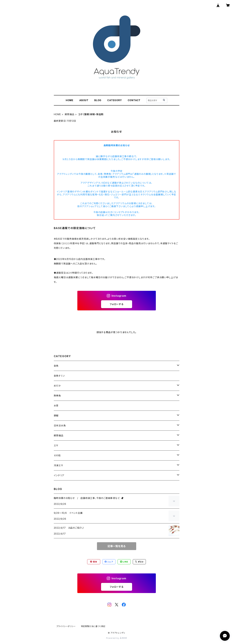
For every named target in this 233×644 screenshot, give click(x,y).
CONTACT (134, 100)
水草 (56, 406)
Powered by (117, 638)
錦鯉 (56, 416)
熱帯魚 (57, 396)
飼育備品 (70, 114)
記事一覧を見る (117, 546)
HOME (70, 100)
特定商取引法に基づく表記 (93, 626)
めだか (57, 386)
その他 (57, 455)
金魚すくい (59, 376)
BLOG (98, 100)
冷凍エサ (58, 465)
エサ (56, 445)
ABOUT (84, 100)
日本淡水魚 (60, 425)
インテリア (59, 475)
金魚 (56, 366)
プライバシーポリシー (66, 626)
